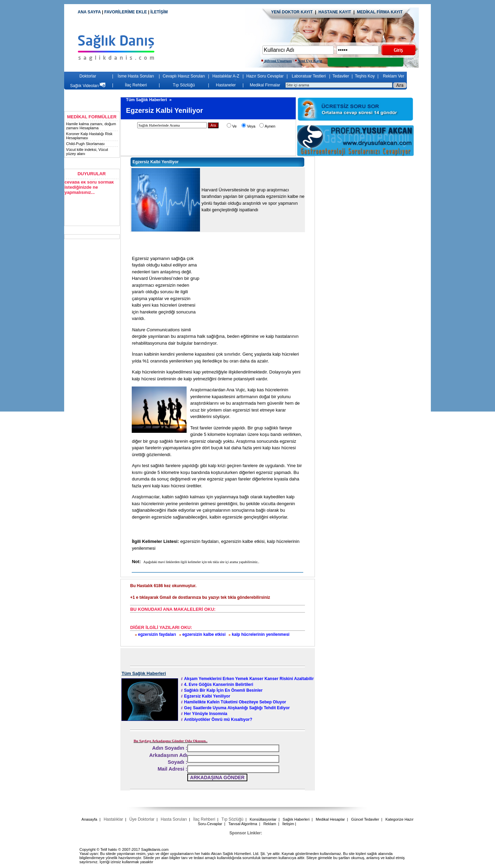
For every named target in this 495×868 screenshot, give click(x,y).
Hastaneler (226, 85)
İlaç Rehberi (136, 85)
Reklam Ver (393, 76)
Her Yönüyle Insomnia (206, 714)
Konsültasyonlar (263, 819)
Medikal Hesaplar (330, 819)
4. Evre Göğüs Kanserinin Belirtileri (219, 685)
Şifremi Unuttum (278, 61)
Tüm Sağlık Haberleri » (149, 100)
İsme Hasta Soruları (136, 76)
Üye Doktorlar (142, 819)
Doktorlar (88, 76)
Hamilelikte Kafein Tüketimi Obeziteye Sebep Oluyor (235, 702)
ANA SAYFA (89, 12)
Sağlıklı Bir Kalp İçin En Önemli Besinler (223, 690)
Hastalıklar (113, 819)
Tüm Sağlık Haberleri (144, 673)
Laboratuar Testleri (309, 76)
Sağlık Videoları (88, 86)
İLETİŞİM (159, 12)
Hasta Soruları (174, 819)
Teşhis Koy (365, 76)
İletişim (288, 824)
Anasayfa (90, 819)
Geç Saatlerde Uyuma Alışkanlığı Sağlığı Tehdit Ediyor (237, 708)
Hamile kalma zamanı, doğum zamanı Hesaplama (91, 126)
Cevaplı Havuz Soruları (184, 76)
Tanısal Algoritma (243, 824)
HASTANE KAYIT (336, 12)
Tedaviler (341, 76)
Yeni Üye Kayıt (310, 61)
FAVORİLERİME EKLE (126, 12)
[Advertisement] (373, 206)
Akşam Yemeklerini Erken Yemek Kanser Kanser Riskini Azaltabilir (249, 679)
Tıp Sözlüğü (184, 85)
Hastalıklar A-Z (226, 76)
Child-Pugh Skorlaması (86, 144)
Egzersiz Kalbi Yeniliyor (207, 696)
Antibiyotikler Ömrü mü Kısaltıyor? (218, 720)
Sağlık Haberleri (296, 819)
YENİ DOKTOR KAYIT (292, 12)
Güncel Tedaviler (365, 819)
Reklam (270, 824)
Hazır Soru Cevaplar (265, 76)
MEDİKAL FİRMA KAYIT (380, 12)
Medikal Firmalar (265, 85)
